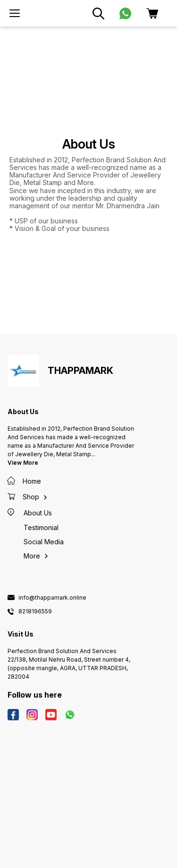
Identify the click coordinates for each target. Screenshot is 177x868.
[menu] (15, 13)
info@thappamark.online (52, 598)
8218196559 (35, 611)
